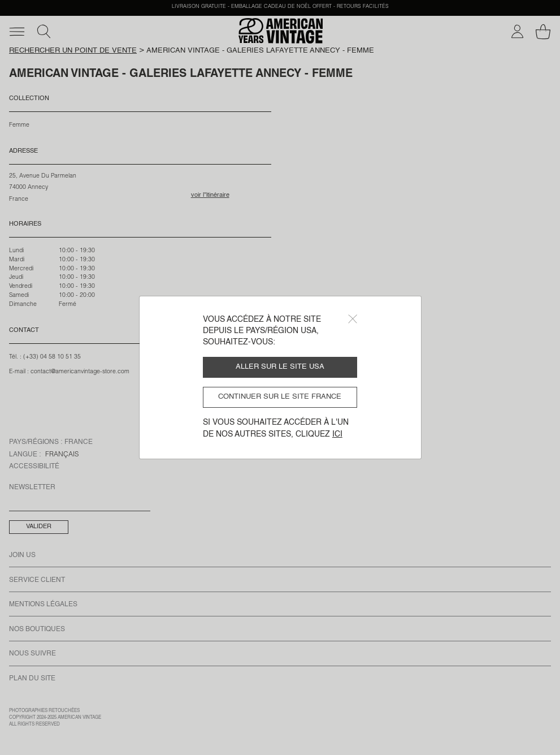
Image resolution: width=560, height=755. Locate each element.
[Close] (353, 319)
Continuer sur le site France (280, 397)
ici (337, 434)
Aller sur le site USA (280, 367)
